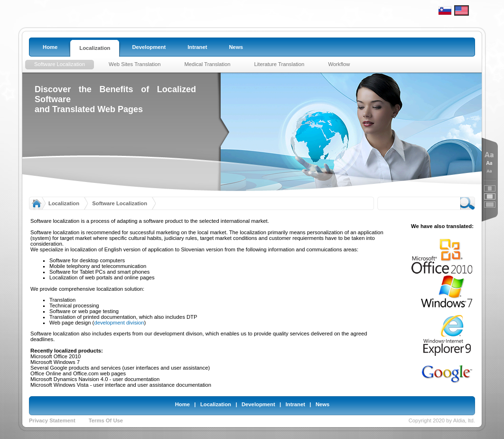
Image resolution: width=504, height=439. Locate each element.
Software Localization (120, 203)
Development (258, 404)
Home (182, 404)
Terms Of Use (106, 420)
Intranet (295, 404)
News (322, 404)
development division (119, 323)
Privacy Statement (52, 420)
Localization (64, 203)
